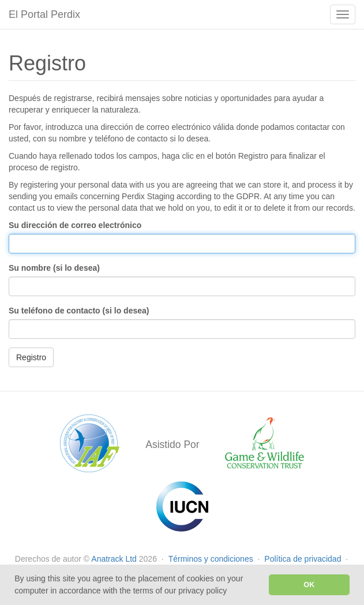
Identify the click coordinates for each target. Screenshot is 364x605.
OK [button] (309, 585)
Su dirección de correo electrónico (75, 225)
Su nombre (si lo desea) (54, 268)
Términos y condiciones (212, 559)
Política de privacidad (304, 559)
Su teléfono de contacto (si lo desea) (79, 311)
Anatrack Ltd (114, 559)
